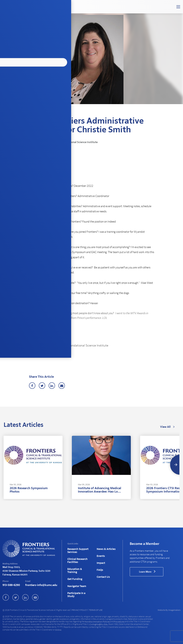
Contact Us (103, 572)
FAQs (100, 566)
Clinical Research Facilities (77, 559)
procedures (119, 621)
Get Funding (74, 575)
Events (100, 555)
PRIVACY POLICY (80, 609)
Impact (101, 561)
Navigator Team (76, 580)
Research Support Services (77, 550)
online (141, 626)
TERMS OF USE (96, 609)
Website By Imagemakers (169, 609)
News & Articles (44, 114)
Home (32, 114)
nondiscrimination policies (97, 621)
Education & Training (74, 567)
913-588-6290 (11, 585)
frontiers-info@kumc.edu (41, 585)
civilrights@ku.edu (99, 623)
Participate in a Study (76, 587)
